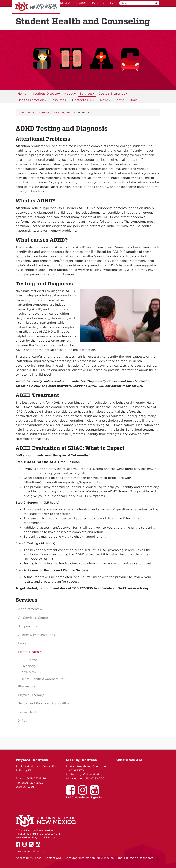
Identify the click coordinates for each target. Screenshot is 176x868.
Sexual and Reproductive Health (43, 703)
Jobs (134, 100)
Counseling (29, 659)
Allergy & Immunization (36, 635)
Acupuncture (28, 626)
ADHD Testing (32, 672)
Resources (59, 101)
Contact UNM (54, 858)
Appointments (29, 609)
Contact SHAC (84, 101)
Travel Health (28, 712)
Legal (39, 858)
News (105, 101)
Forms (120, 101)
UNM (21, 113)
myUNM (81, 3)
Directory (98, 3)
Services (87, 94)
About (70, 94)
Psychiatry (28, 666)
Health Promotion (32, 101)
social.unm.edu (37, 851)
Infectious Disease (45, 94)
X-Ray (23, 721)
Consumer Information (80, 858)
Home (22, 94)
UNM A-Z (64, 3)
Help (113, 3)
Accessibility (24, 858)
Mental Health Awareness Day (43, 679)
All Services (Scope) (34, 618)
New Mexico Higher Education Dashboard (125, 858)
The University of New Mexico (36, 7)
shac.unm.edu (25, 787)
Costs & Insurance (113, 94)
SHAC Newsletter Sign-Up (84, 797)
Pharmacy (26, 686)
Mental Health (62, 113)
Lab (21, 643)
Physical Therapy (31, 695)
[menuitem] (22, 94)
